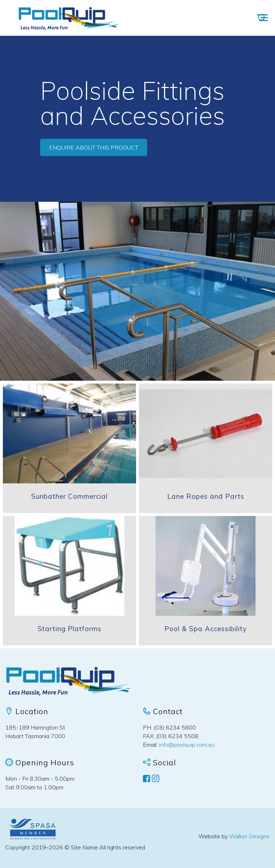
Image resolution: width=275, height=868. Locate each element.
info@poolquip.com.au (187, 745)
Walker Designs (249, 836)
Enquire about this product (94, 147)
